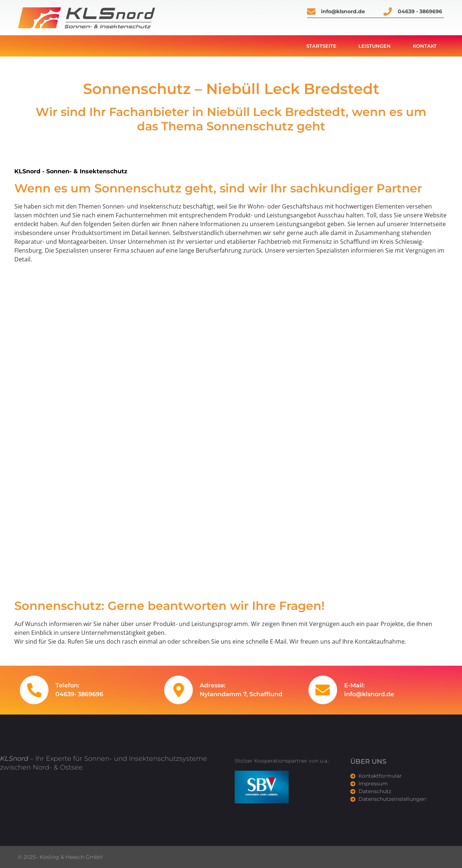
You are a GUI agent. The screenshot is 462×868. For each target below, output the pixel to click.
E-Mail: (354, 685)
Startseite (321, 46)
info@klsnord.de (369, 694)
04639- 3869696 (79, 694)
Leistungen (375, 46)
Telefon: (67, 685)
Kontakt (425, 46)
